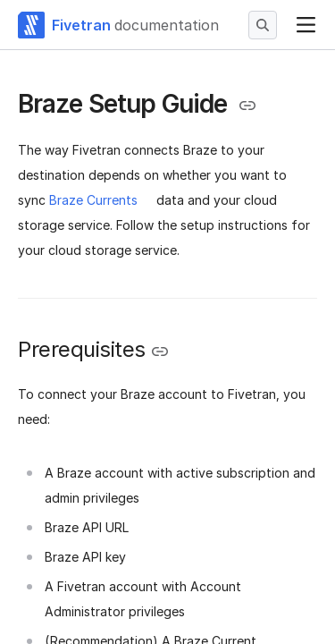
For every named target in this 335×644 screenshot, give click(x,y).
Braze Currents (93, 200)
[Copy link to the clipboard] (247, 106)
